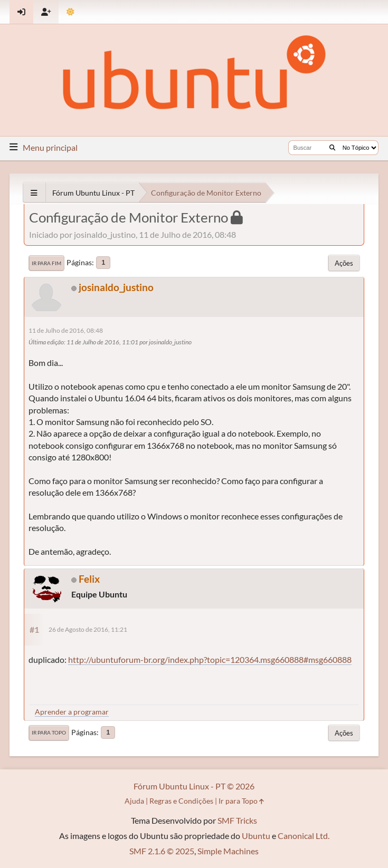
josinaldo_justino (116, 287)
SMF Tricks (237, 820)
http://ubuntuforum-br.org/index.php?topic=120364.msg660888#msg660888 (210, 659)
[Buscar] (332, 148)
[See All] (34, 193)
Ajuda (134, 801)
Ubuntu (256, 836)
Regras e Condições (181, 801)
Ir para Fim (46, 263)
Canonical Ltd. (304, 836)
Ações (344, 263)
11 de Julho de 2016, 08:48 (66, 330)
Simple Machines (228, 851)
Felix (89, 579)
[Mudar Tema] (70, 12)
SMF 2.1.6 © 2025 (162, 851)
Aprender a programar (72, 712)
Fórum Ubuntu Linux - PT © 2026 (194, 786)
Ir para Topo (49, 732)
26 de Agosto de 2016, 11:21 (88, 629)
